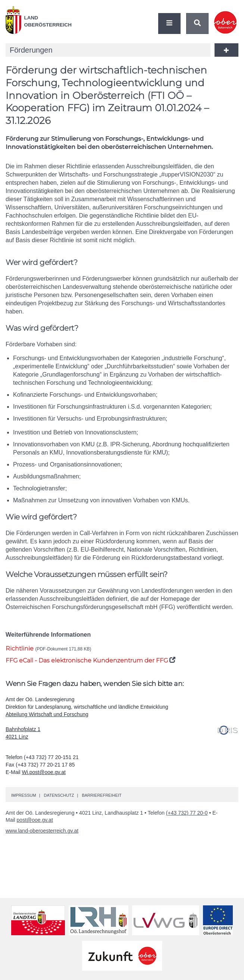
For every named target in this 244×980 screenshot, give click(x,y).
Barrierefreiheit (101, 795)
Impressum (24, 795)
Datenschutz (59, 795)
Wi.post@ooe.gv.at (44, 772)
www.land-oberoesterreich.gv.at (42, 831)
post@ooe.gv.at (35, 820)
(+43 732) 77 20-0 (187, 813)
